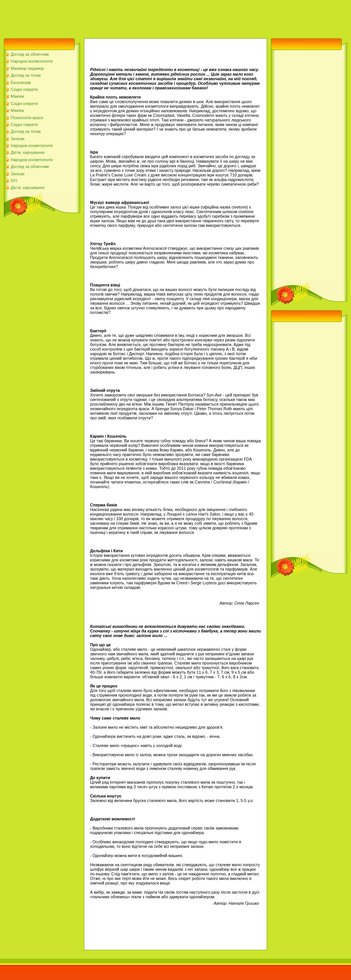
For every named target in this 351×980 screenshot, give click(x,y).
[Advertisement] (139, 17)
